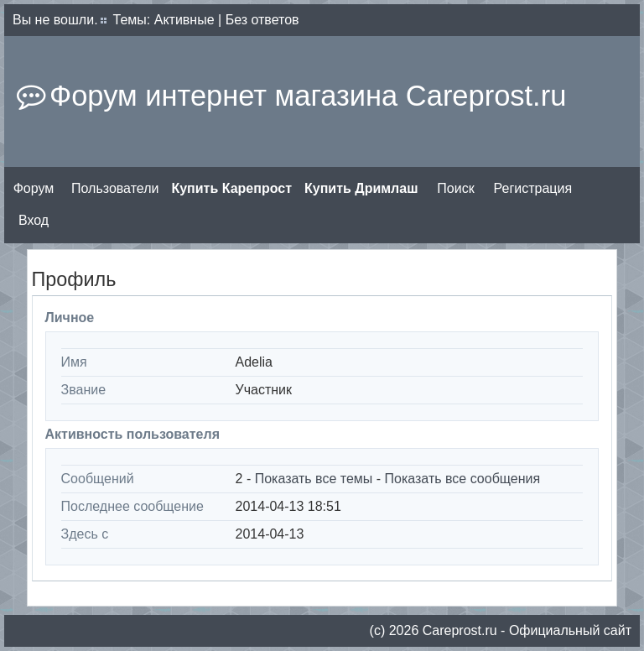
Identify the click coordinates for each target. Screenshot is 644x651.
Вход (34, 220)
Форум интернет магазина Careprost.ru (308, 96)
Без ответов (262, 20)
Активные (184, 20)
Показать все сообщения (463, 479)
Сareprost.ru (460, 630)
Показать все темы (314, 479)
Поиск (455, 188)
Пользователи (115, 188)
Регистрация (533, 188)
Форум (34, 188)
